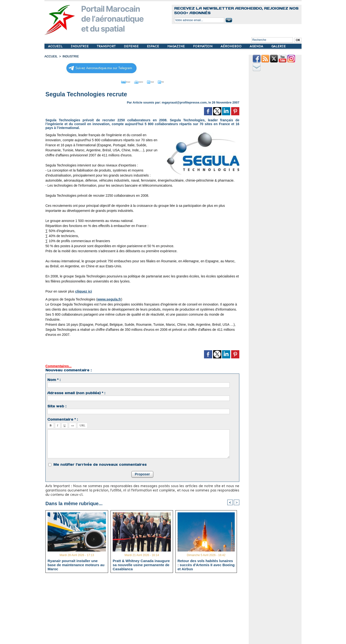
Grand (157, 81)
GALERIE (278, 46)
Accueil (51, 56)
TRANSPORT (107, 46)
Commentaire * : (63, 419)
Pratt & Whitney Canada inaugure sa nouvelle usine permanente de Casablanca (141, 564)
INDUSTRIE (80, 46)
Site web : (57, 405)
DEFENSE (132, 46)
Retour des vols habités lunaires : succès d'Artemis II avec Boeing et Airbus (206, 564)
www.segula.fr (109, 299)
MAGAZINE (176, 46)
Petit (173, 81)
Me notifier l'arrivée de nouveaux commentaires (100, 464)
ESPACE (153, 46)
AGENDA (257, 46)
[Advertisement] (146, 610)
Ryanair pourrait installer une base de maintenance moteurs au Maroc (76, 564)
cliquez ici (83, 291)
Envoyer (115, 81)
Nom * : (54, 379)
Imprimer (137, 81)
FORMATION (203, 46)
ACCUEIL (56, 46)
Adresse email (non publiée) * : (76, 392)
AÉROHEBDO (232, 46)
